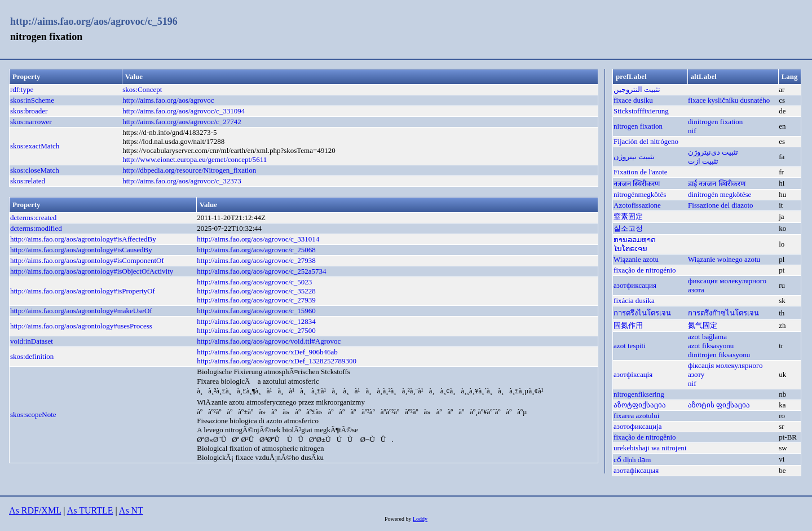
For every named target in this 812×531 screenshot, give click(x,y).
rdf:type (22, 89)
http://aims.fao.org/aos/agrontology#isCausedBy (81, 250)
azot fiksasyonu (711, 346)
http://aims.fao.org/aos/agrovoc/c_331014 (258, 239)
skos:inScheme (32, 100)
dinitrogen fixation (715, 122)
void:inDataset (32, 341)
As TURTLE (90, 510)
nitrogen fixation (638, 126)
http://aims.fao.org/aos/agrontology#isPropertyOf (83, 291)
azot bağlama (707, 337)
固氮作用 (628, 325)
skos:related (28, 181)
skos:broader (29, 111)
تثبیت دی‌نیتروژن (713, 152)
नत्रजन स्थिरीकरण (637, 184)
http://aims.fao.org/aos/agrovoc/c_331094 (184, 111)
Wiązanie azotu (636, 259)
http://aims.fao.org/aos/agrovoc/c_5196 (94, 21)
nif (692, 131)
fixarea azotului (636, 416)
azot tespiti (630, 346)
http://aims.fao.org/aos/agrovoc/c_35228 (256, 291)
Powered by (399, 519)
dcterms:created (33, 218)
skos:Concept (142, 89)
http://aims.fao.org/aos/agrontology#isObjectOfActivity (92, 271)
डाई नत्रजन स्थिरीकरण (717, 184)
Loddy (420, 519)
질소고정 (628, 228)
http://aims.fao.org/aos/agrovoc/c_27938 (256, 260)
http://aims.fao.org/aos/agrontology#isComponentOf (87, 260)
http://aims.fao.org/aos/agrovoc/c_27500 (256, 330)
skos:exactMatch (35, 146)
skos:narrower (31, 122)
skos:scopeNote (33, 414)
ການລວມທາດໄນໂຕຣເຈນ (635, 244)
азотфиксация (635, 285)
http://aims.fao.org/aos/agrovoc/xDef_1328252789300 (277, 361)
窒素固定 (628, 216)
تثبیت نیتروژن (634, 157)
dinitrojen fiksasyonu (719, 355)
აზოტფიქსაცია (640, 405)
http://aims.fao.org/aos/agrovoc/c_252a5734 (261, 271)
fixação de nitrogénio (645, 270)
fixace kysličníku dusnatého (729, 100)
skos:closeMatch (35, 170)
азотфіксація (633, 374)
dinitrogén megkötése (720, 194)
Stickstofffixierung (641, 111)
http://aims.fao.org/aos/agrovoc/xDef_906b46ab (267, 352)
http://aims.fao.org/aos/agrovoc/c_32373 (182, 181)
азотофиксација (638, 426)
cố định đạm (632, 460)
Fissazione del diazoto (721, 205)
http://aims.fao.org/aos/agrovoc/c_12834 (256, 321)
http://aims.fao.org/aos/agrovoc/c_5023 (254, 282)
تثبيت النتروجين (637, 89)
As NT (131, 510)
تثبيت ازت (703, 161)
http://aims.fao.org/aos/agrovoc (168, 100)
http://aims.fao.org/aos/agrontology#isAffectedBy (83, 239)
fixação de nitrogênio (645, 437)
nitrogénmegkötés (640, 194)
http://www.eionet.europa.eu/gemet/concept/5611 (195, 159)
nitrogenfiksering (639, 394)
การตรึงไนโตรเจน (642, 313)
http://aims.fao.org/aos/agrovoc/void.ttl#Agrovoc (269, 341)
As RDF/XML (35, 510)
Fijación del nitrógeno (646, 141)
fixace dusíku (633, 100)
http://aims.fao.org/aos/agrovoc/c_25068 (256, 250)
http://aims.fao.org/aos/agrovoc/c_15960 (256, 311)
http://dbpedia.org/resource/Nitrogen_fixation (189, 170)
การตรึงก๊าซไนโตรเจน (723, 313)
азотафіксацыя (636, 470)
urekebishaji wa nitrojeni (650, 448)
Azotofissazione (637, 205)
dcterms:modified (36, 228)
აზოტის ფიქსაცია (719, 405)
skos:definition (32, 356)
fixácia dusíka (634, 300)
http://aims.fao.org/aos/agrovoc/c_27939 (256, 300)
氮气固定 (703, 325)
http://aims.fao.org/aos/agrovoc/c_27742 (182, 122)
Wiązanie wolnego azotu (724, 259)
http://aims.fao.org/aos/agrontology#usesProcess (81, 326)
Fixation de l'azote (640, 172)
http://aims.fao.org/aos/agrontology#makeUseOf (81, 311)
